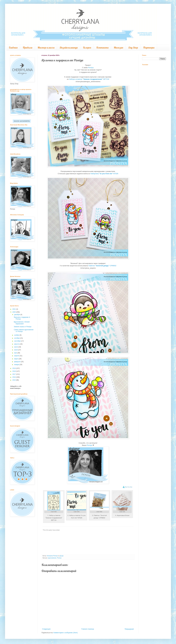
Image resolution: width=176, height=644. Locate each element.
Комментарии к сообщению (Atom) (65, 633)
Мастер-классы (46, 48)
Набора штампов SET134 (89, 79)
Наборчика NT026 (104, 174)
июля (16, 347)
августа (17, 344)
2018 (14, 371)
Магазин (118, 48)
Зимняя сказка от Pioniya (23, 327)
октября (17, 338)
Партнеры (149, 48)
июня (16, 350)
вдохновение (52, 558)
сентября (18, 341)
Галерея (87, 48)
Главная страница (88, 629)
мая (16, 353)
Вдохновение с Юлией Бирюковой (22, 323)
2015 (14, 380)
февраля (18, 362)
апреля (17, 356)
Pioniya (91, 68)
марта (17, 359)
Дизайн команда (69, 48)
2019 (14, 368)
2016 (14, 377)
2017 (14, 374)
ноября (17, 335)
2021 (14, 309)
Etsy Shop (133, 48)
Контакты (102, 48)
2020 (14, 312)
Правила (28, 48)
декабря (17, 315)
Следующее (46, 629)
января (17, 365)
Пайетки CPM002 (102, 266)
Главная (13, 48)
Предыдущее (129, 629)
